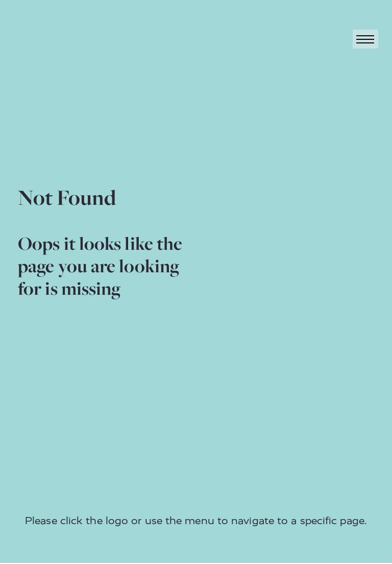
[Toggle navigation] (365, 39)
